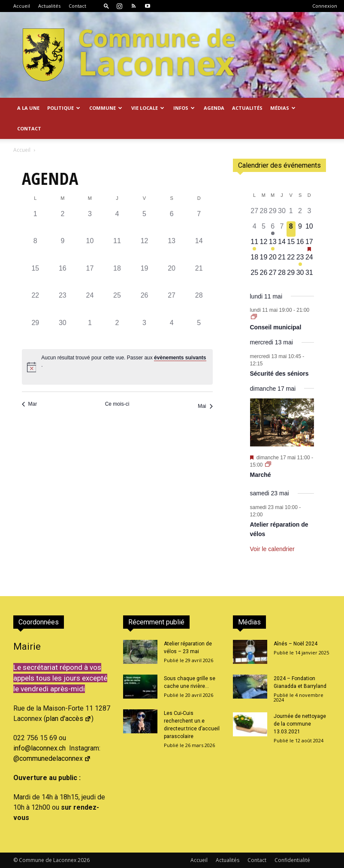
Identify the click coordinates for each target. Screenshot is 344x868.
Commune (106, 108)
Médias (283, 108)
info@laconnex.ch (39, 748)
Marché (261, 475)
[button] (106, 6)
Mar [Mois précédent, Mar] (30, 404)
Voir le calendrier (272, 549)
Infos (184, 108)
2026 (84, 860)
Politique (64, 108)
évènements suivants (180, 358)
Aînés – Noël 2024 (296, 644)
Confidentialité (292, 860)
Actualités (49, 6)
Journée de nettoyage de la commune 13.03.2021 (300, 724)
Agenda (214, 108)
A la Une (28, 108)
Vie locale (148, 108)
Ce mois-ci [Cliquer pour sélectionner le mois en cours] (117, 404)
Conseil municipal (276, 327)
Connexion (325, 6)
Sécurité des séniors (279, 374)
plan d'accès (69, 719)
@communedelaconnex (52, 758)
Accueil (22, 6)
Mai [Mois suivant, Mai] (205, 406)
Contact (77, 6)
